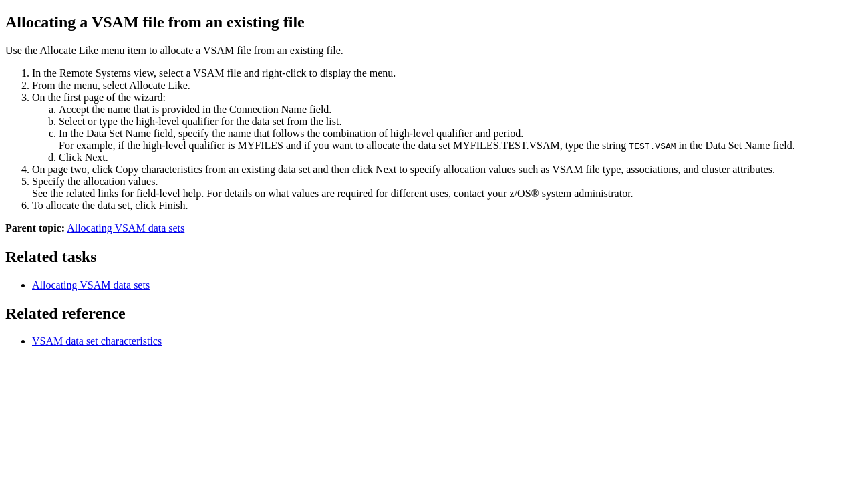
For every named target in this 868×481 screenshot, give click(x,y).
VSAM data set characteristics (97, 341)
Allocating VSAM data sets (126, 228)
